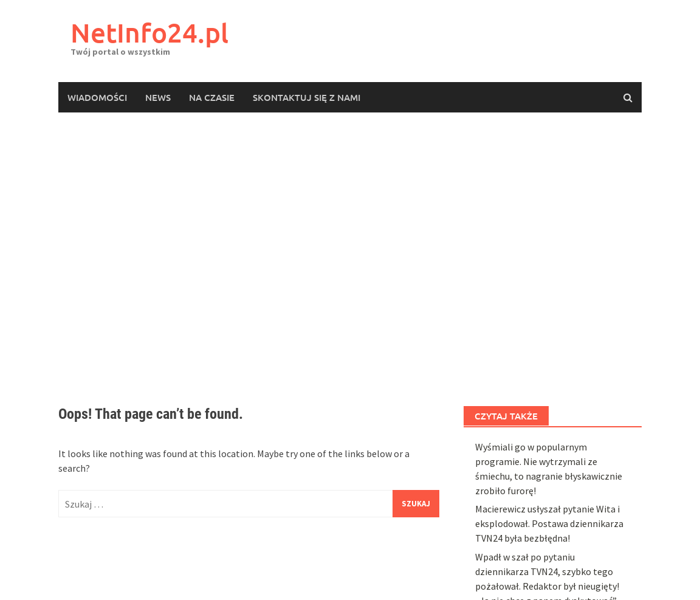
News (158, 97)
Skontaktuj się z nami (307, 97)
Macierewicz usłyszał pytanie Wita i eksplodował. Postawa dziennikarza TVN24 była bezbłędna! (549, 523)
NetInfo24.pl (149, 33)
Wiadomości (97, 97)
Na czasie (212, 97)
